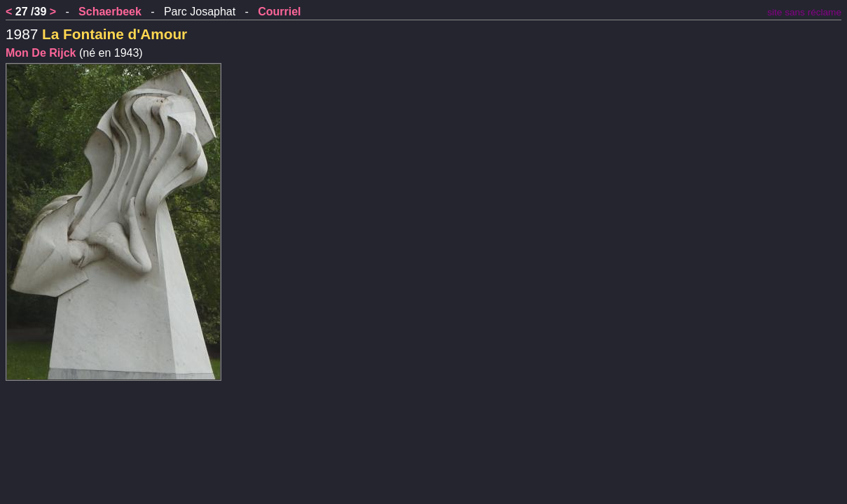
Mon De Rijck (41, 53)
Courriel (279, 12)
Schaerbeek (110, 12)
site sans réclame (804, 12)
